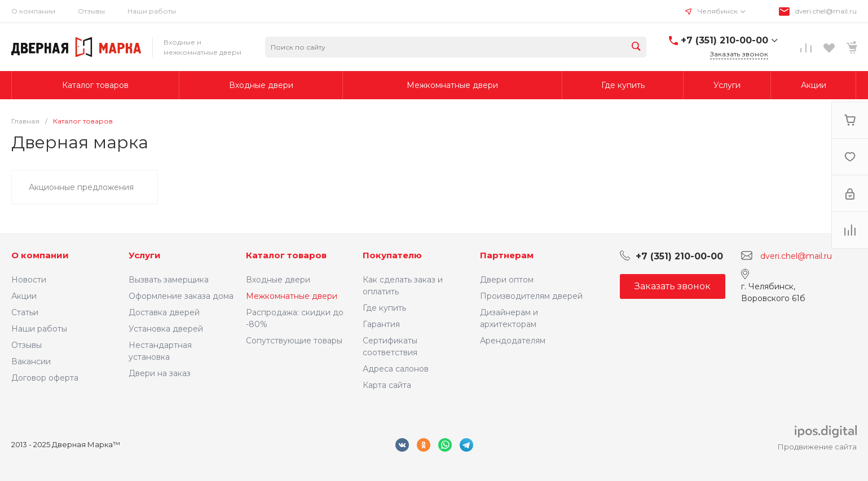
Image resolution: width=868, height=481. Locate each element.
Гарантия (381, 324)
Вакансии (31, 361)
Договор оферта (45, 378)
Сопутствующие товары (294, 341)
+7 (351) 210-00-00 (724, 40)
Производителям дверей (531, 296)
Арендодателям (513, 341)
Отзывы (91, 11)
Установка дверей (166, 329)
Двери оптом (507, 280)
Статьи (25, 312)
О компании (33, 11)
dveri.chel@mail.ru (826, 11)
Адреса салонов (396, 369)
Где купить (384, 308)
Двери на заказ (160, 373)
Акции (24, 296)
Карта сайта (387, 385)
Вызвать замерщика (169, 280)
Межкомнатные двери (292, 296)
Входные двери (278, 280)
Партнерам (507, 255)
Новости (29, 280)
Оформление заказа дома (181, 296)
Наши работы (152, 11)
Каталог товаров (286, 255)
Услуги (145, 255)
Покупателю (392, 255)
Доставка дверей (164, 312)
